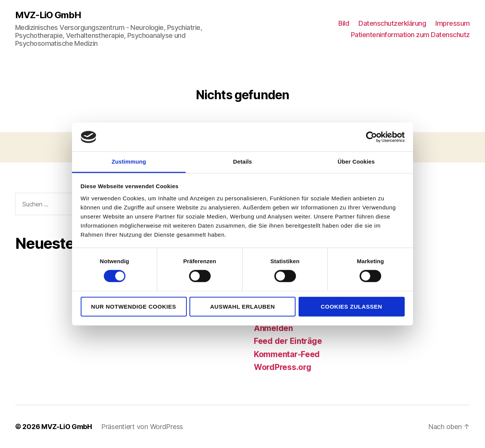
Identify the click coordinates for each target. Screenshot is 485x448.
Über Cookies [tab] (356, 162)
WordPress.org (283, 367)
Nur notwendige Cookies (133, 306)
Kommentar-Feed (287, 354)
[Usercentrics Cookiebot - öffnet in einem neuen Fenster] (372, 137)
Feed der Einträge (288, 341)
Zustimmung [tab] (129, 162)
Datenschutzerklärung (392, 23)
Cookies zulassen (351, 306)
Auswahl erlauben (242, 306)
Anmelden (273, 328)
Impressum (453, 23)
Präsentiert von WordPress (142, 427)
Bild (344, 23)
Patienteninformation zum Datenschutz (410, 35)
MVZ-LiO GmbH (48, 15)
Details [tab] (242, 162)
